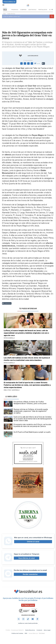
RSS (26, 633)
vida (4, 14)
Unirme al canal (33, 542)
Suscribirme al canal (27, 558)
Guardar (37, 63)
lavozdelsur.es (9, 2)
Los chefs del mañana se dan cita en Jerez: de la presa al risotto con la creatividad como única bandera (27, 359)
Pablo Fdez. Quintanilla (12, 390)
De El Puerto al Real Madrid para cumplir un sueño (27, 434)
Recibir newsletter (30, 574)
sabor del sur (11, 14)
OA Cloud (42, 633)
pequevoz (15, 10)
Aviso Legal (47, 630)
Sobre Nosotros (30, 630)
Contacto (39, 630)
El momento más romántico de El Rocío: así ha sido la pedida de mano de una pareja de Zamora (27, 427)
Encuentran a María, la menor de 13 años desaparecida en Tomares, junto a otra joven (25, 404)
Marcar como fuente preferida (28, 623)
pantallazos (43, 10)
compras (23, 10)
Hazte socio (28, 605)
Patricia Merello (9, 338)
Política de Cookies (17, 633)
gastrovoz (32, 10)
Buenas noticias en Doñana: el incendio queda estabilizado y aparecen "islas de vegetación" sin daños (26, 411)
